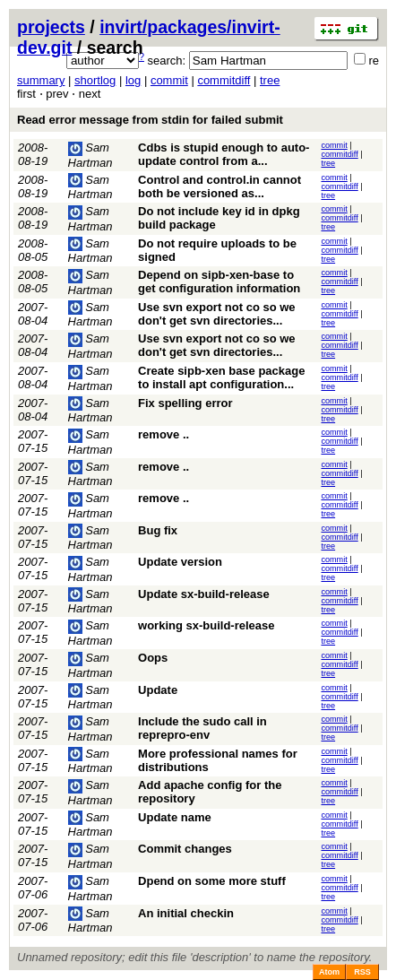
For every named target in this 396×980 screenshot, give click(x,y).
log (133, 80)
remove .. (164, 434)
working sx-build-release (206, 625)
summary (41, 80)
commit (169, 80)
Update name (175, 817)
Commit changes (185, 849)
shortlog (95, 80)
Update (158, 690)
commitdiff (224, 80)
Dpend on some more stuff (212, 881)
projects (51, 27)
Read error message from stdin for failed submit (150, 120)
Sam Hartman (90, 187)
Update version (180, 562)
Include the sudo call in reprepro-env (202, 728)
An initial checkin (186, 913)
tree (270, 80)
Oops (153, 658)
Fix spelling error (185, 403)
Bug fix (158, 530)
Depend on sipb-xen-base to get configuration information (219, 282)
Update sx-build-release (204, 594)
